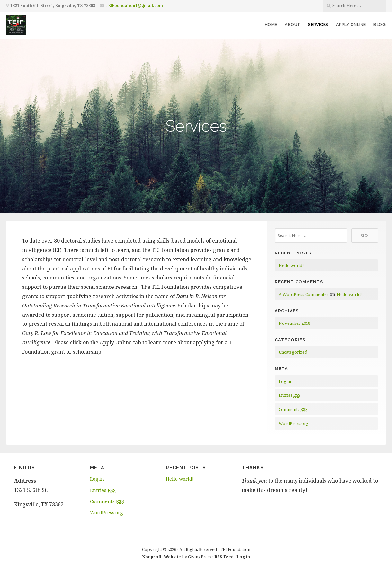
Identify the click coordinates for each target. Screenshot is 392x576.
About (293, 25)
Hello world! (291, 265)
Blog (379, 25)
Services (318, 25)
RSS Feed (224, 557)
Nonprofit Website (161, 557)
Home (271, 25)
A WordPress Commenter (303, 294)
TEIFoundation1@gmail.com (134, 6)
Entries (290, 395)
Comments (293, 409)
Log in (285, 381)
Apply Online (351, 25)
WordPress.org (294, 423)
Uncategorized (293, 352)
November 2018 (294, 323)
